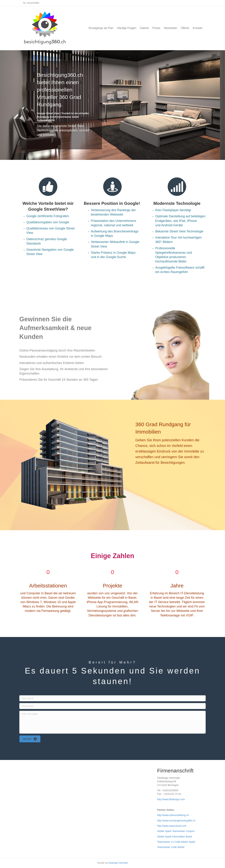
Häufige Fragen (127, 28)
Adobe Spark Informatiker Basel (175, 837)
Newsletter (171, 28)
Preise (156, 28)
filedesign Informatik (118, 863)
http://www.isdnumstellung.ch (173, 815)
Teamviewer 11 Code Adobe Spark (176, 842)
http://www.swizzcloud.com (172, 826)
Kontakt (198, 28)
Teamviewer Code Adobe (171, 847)
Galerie (144, 28)
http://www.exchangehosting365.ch (176, 821)
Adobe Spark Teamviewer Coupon (176, 831)
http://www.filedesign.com (171, 799)
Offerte (185, 28)
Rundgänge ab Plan (101, 28)
